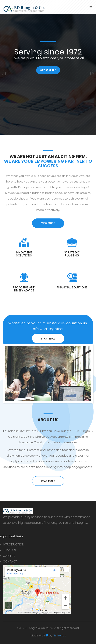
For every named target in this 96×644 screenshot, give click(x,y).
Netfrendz (59, 635)
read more (48, 481)
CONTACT (10, 561)
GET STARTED (48, 70)
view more (48, 223)
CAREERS (9, 556)
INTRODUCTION (13, 544)
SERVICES (9, 550)
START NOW (48, 339)
